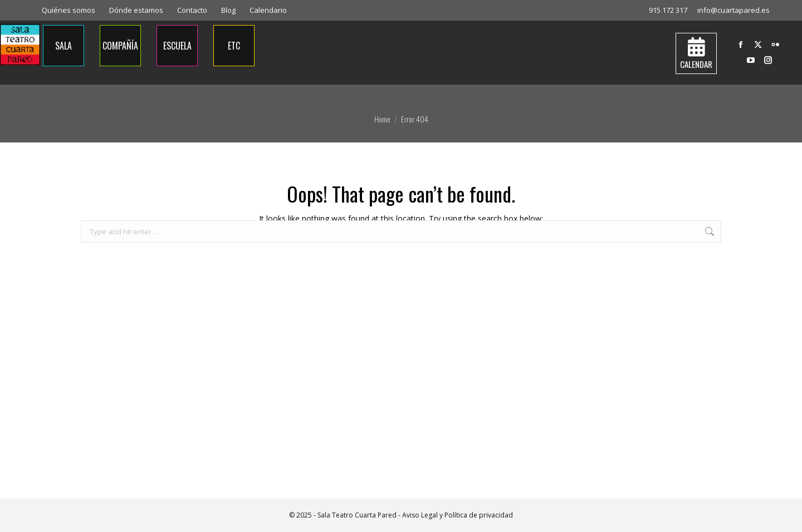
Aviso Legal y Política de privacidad (458, 515)
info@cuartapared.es (733, 10)
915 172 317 (668, 10)
